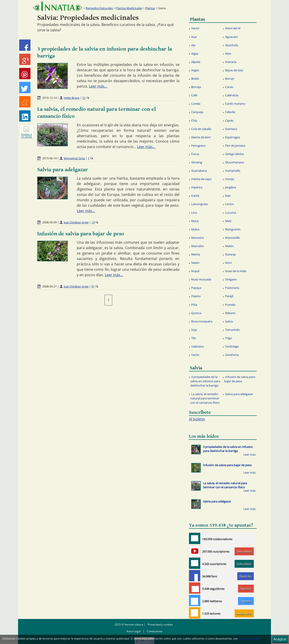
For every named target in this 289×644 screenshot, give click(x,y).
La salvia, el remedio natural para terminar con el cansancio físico (205, 398)
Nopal (195, 271)
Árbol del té (233, 28)
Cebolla (230, 112)
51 (84, 98)
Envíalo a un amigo (27, 135)
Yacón (195, 28)
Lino (194, 213)
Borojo (230, 79)
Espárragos (233, 137)
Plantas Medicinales (129, 8)
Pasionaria (232, 288)
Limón (229, 204)
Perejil (229, 296)
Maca (195, 221)
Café (194, 95)
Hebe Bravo (72, 98)
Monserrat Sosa (74, 158)
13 (93, 222)
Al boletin (197, 419)
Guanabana (199, 171)
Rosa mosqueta (202, 321)
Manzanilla (232, 238)
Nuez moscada (201, 279)
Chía (194, 120)
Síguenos (246, 588)
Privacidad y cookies (160, 624)
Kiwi (228, 196)
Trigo (228, 338)
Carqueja (197, 112)
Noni (228, 263)
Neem (195, 263)
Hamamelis (233, 171)
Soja (194, 330)
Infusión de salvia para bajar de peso (81, 234)
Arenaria (231, 62)
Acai (194, 37)
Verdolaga (232, 346)
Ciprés (229, 120)
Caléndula (232, 95)
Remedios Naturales (99, 8)
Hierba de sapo (201, 179)
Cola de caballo (201, 129)
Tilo (194, 338)
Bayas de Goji (234, 70)
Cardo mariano (235, 104)
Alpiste (196, 62)
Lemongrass (199, 204)
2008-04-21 (49, 286)
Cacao (229, 87)
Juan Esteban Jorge (76, 222)
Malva (195, 229)
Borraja (196, 87)
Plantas (150, 8)
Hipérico (197, 187)
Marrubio (198, 246)
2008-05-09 (49, 222)
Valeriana (197, 346)
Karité (195, 196)
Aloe (228, 53)
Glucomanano (235, 162)
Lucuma (231, 213)
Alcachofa (232, 45)
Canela (196, 104)
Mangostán (233, 229)
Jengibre (231, 187)
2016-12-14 (49, 98)
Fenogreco (198, 146)
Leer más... (98, 86)
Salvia (229, 321)
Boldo (195, 79)
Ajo (193, 45)
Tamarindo (232, 330)
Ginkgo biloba (234, 154)
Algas (195, 53)
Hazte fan (245, 576)
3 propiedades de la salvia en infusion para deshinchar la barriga (205, 381)
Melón (229, 246)
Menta (196, 254)
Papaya (196, 288)
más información (249, 638)
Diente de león (201, 137)
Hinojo (230, 179)
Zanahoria (232, 355)
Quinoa (196, 313)
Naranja (230, 254)
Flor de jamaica (235, 146)
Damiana (231, 129)
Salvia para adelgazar (63, 170)
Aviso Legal (134, 631)
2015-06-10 (49, 158)
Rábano (230, 313)
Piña (194, 305)
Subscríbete (244, 551)
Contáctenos (155, 631)
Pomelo (230, 305)
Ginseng (197, 162)
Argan (195, 70)
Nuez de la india (236, 271)
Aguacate (231, 37)
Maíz (228, 221)
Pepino (196, 296)
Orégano (231, 279)
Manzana (197, 238)
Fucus (195, 154)
